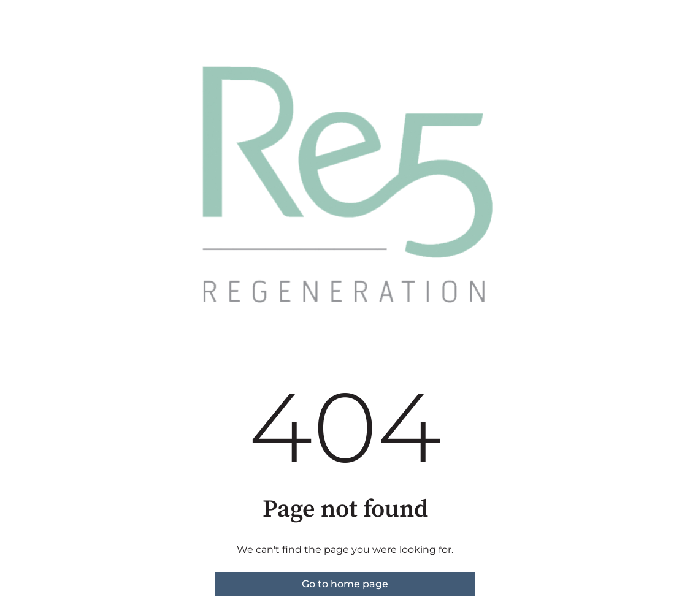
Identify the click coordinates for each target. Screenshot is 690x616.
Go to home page (345, 584)
